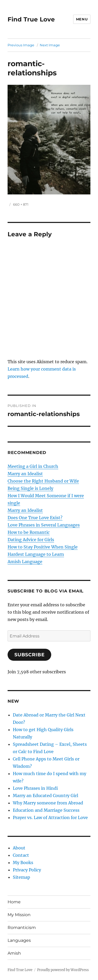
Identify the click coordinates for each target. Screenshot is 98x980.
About (19, 848)
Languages (19, 940)
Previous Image (21, 45)
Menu (82, 19)
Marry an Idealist (25, 474)
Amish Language (25, 562)
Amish (14, 953)
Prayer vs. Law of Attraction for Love (50, 817)
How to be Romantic (29, 532)
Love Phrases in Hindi (35, 788)
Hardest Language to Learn (36, 554)
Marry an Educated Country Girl (45, 796)
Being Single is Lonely (30, 488)
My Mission (19, 915)
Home (14, 902)
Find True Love (31, 19)
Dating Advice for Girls (31, 540)
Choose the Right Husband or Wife (43, 481)
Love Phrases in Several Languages (44, 525)
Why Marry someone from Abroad (48, 803)
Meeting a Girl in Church (33, 466)
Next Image (50, 45)
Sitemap (21, 877)
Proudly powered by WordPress (63, 970)
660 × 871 (21, 204)
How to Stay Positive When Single (43, 547)
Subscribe (30, 655)
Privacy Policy (27, 870)
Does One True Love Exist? (35, 518)
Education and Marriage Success (46, 810)
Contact (21, 855)
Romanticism (22, 928)
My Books (23, 863)
